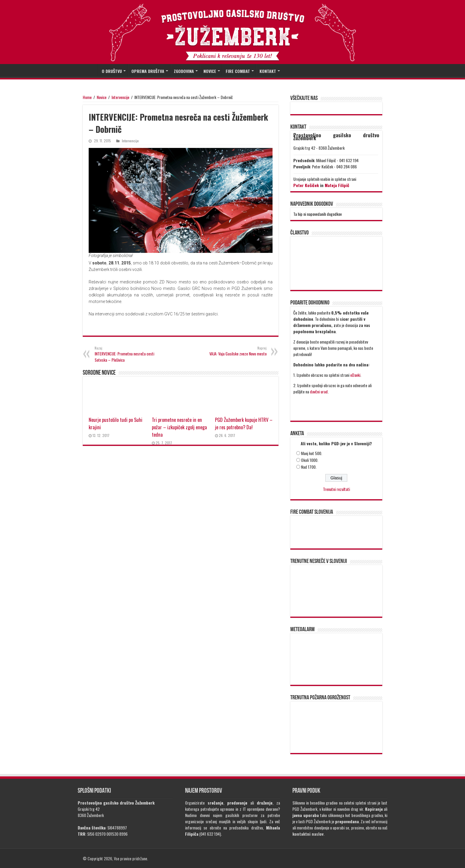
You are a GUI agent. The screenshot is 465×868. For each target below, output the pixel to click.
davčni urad (319, 391)
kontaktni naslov (308, 834)
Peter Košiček (306, 185)
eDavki (355, 375)
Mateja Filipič (337, 185)
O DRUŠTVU (112, 71)
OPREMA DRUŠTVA (148, 71)
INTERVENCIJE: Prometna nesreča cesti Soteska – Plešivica (125, 354)
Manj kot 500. (312, 453)
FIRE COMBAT (238, 71)
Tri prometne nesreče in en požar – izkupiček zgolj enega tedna (179, 427)
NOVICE (210, 71)
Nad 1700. (309, 467)
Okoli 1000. (310, 460)
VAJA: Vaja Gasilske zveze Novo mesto (236, 351)
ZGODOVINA (184, 71)
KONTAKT (268, 71)
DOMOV (90, 70)
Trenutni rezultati (336, 489)
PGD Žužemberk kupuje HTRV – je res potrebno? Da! (244, 423)
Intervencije (120, 97)
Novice (102, 97)
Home (87, 97)
